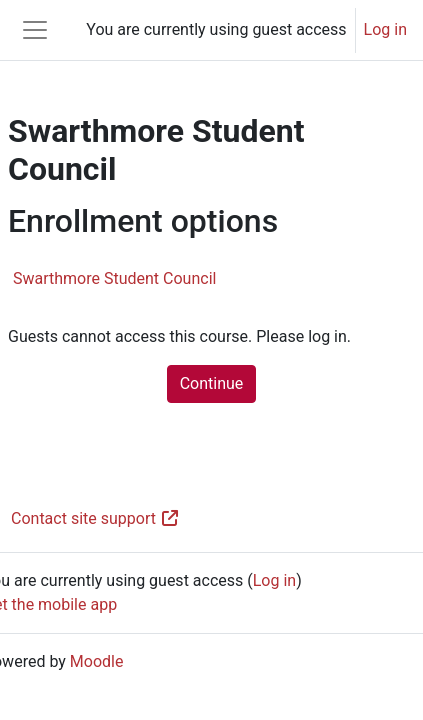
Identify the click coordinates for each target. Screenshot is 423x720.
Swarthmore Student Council (114, 278)
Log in (385, 29)
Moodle (97, 661)
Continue (212, 383)
